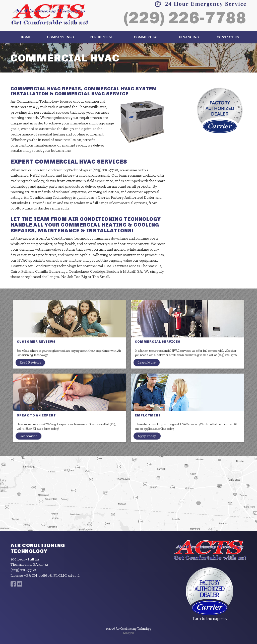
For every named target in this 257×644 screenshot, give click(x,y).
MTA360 (129, 633)
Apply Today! (147, 436)
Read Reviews (30, 362)
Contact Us (228, 37)
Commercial (146, 37)
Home (26, 37)
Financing (189, 37)
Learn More (147, 362)
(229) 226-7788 (185, 18)
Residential (102, 37)
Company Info (60, 37)
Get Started (28, 436)
